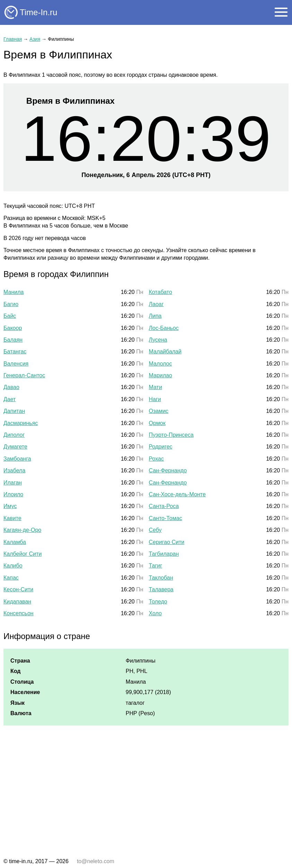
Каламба (15, 542)
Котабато (161, 292)
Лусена (158, 340)
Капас (11, 578)
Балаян (13, 340)
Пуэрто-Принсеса (171, 435)
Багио (11, 304)
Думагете (15, 447)
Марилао (161, 375)
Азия (35, 39)
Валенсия (16, 364)
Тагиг (156, 566)
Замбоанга (17, 459)
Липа (155, 316)
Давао (11, 387)
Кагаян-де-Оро (22, 530)
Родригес (161, 447)
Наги (155, 399)
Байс (10, 316)
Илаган (13, 483)
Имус (10, 506)
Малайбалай (165, 352)
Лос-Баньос (164, 328)
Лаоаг (156, 304)
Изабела (14, 470)
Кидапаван (17, 602)
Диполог (14, 435)
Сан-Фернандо (168, 470)
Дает (10, 399)
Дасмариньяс (21, 423)
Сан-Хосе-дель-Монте (177, 494)
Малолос (161, 364)
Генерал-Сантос (24, 375)
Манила (14, 292)
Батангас (15, 352)
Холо (155, 613)
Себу (155, 530)
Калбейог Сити (23, 554)
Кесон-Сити (18, 589)
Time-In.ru (38, 12)
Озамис (159, 411)
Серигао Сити (167, 542)
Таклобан (161, 578)
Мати (156, 387)
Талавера (161, 589)
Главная (13, 39)
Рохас (156, 459)
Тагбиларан (164, 554)
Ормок (157, 423)
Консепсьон (19, 613)
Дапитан (14, 411)
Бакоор (13, 328)
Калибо (13, 566)
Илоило (13, 494)
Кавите (12, 518)
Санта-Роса (164, 506)
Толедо (158, 602)
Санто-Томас (166, 518)
